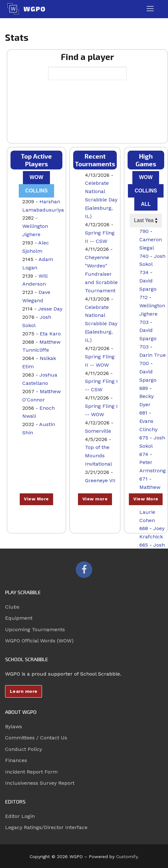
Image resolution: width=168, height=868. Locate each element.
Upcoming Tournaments (35, 629)
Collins (36, 191)
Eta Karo (50, 334)
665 (144, 545)
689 (144, 388)
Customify (127, 857)
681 (143, 413)
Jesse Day (50, 309)
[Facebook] (84, 570)
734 (144, 272)
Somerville (98, 431)
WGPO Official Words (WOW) (39, 641)
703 (144, 322)
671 (143, 479)
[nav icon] (150, 9)
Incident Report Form (31, 772)
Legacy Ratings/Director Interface (46, 827)
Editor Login (20, 816)
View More (36, 499)
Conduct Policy (24, 749)
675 (144, 438)
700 (144, 363)
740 (144, 256)
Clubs (12, 607)
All (146, 204)
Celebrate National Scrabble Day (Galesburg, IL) (101, 200)
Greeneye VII (100, 480)
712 (143, 297)
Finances (16, 760)
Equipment (19, 618)
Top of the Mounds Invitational (98, 456)
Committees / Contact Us (36, 738)
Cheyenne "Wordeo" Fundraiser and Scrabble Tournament (101, 274)
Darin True (153, 355)
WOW (36, 177)
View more (95, 499)
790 (144, 231)
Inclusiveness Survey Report (40, 783)
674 (144, 454)
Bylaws (14, 726)
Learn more (24, 691)
